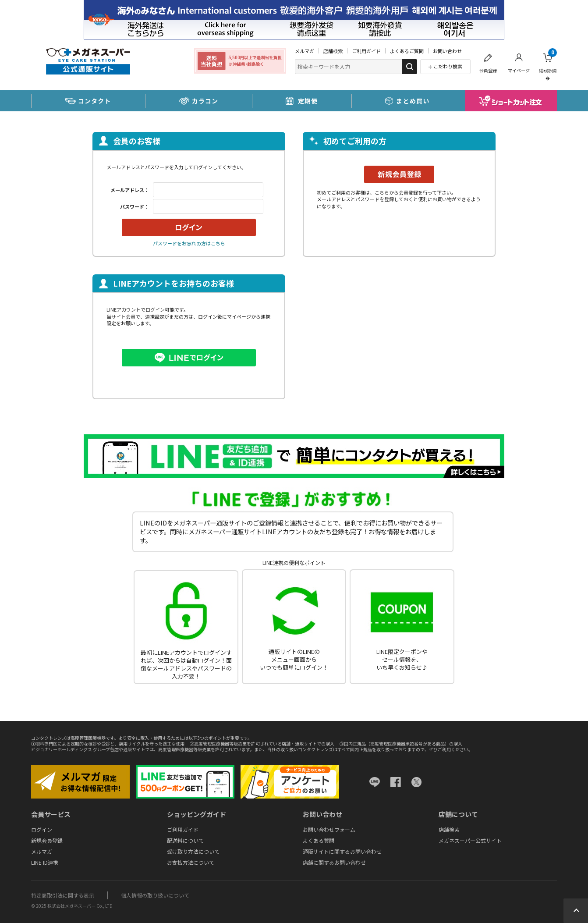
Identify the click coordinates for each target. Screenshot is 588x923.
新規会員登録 (47, 840)
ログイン (42, 829)
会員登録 (488, 70)
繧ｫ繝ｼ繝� (548, 65)
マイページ (519, 70)
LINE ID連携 (45, 862)
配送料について (185, 840)
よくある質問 (319, 840)
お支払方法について (191, 862)
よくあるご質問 (407, 51)
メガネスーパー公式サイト (470, 840)
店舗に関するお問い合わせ (334, 862)
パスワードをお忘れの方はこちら (189, 243)
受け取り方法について (193, 851)
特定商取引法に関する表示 (63, 895)
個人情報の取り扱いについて (155, 895)
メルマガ (305, 51)
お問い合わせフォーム (329, 829)
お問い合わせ (447, 51)
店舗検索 (333, 51)
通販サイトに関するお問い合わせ (342, 851)
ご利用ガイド (366, 51)
